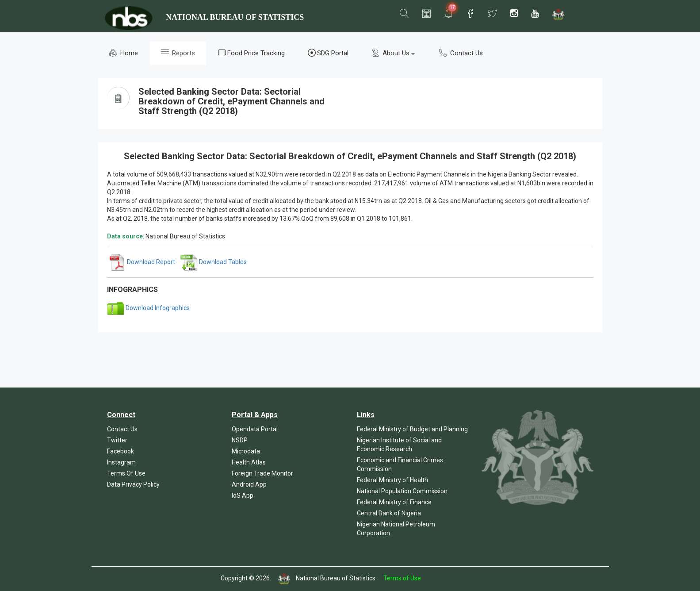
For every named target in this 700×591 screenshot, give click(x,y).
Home (124, 53)
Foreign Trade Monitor (262, 473)
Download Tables (214, 262)
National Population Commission (402, 491)
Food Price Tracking (251, 53)
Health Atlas (249, 462)
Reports (178, 53)
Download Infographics (148, 308)
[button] (404, 14)
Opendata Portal (255, 429)
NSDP (240, 440)
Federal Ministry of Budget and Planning (412, 429)
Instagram (121, 462)
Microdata (246, 451)
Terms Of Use (126, 473)
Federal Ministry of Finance (394, 502)
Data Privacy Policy (133, 484)
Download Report (142, 262)
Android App (249, 484)
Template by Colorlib (451, 578)
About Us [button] (393, 53)
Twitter (117, 440)
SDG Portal (328, 53)
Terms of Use (402, 578)
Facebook (120, 451)
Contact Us (461, 53)
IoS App (243, 495)
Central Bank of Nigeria (389, 513)
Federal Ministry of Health (392, 480)
